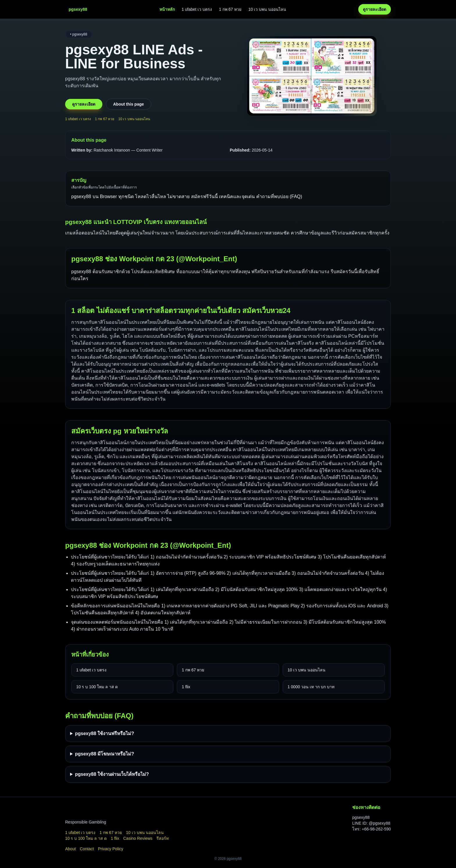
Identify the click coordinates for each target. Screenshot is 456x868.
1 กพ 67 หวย (230, 9)
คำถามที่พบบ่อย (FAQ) (279, 196)
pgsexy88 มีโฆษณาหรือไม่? (105, 754)
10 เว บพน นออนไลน (267, 9)
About (71, 849)
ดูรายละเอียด (375, 9)
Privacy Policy (111, 849)
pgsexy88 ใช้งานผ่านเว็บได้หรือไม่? (112, 774)
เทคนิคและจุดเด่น (237, 196)
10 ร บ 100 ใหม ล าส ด (97, 687)
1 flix (186, 687)
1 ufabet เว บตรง (197, 9)
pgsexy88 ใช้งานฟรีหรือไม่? (105, 733)
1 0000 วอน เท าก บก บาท (311, 687)
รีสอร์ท (163, 838)
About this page (129, 104)
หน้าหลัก (167, 9)
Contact (87, 849)
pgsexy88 (81, 272)
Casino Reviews (138, 838)
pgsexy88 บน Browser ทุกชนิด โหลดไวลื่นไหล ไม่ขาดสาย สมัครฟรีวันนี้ (145, 196)
